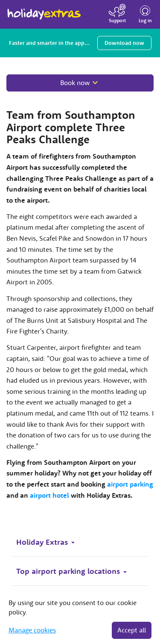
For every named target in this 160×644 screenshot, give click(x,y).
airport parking (130, 484)
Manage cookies (32, 630)
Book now (75, 83)
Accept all (132, 630)
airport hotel (49, 495)
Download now (124, 43)
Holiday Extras (44, 10)
